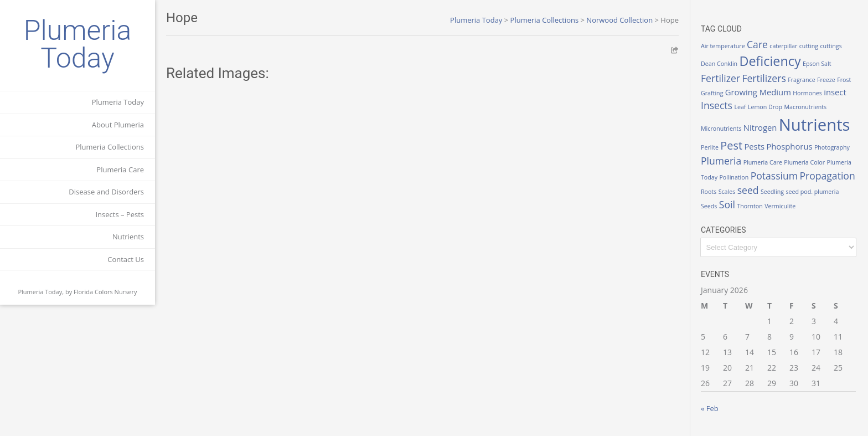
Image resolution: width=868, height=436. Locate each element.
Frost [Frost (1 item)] (844, 80)
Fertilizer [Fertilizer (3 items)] (720, 78)
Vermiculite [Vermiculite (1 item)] (780, 206)
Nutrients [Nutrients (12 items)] (815, 125)
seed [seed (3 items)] (748, 190)
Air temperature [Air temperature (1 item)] (723, 46)
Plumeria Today (78, 44)
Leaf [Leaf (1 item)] (740, 107)
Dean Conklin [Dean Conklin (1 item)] (719, 64)
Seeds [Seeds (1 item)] (709, 206)
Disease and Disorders (106, 192)
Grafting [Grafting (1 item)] (712, 93)
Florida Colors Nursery (105, 292)
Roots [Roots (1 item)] (709, 192)
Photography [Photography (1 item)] (832, 147)
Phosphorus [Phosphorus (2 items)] (789, 146)
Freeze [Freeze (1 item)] (826, 80)
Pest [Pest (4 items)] (731, 145)
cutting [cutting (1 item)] (809, 46)
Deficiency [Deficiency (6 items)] (770, 61)
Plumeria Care (120, 170)
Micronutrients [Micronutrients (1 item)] (721, 129)
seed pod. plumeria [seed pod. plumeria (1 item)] (812, 192)
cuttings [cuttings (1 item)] (831, 46)
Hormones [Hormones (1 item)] (807, 93)
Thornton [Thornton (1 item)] (750, 206)
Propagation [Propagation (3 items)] (827, 176)
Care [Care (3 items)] (757, 44)
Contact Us (126, 259)
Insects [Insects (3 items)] (717, 105)
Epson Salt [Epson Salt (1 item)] (817, 64)
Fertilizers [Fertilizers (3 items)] (764, 78)
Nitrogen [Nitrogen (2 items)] (760, 127)
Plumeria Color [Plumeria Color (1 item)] (804, 162)
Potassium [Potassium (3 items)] (774, 176)
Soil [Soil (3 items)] (727, 204)
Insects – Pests (120, 214)
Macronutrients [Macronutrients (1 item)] (805, 107)
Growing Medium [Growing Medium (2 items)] (758, 92)
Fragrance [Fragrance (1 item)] (801, 80)
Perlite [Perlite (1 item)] (710, 147)
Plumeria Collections (110, 147)
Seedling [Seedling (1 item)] (772, 192)
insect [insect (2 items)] (835, 92)
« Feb (710, 408)
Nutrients (128, 237)
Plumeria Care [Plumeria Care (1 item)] (763, 162)
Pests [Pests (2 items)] (754, 146)
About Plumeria (118, 125)
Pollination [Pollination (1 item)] (734, 177)
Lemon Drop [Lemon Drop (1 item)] (765, 107)
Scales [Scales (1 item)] (727, 192)
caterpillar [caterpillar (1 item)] (783, 46)
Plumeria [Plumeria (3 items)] (721, 161)
